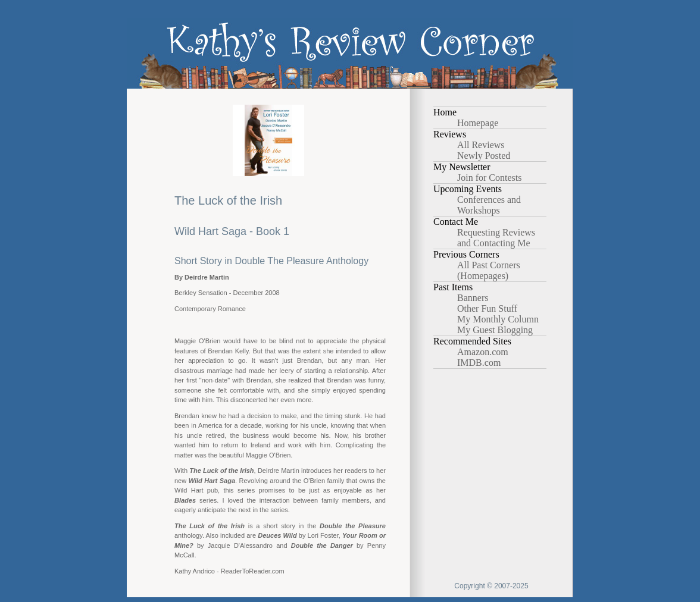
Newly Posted (484, 156)
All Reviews (481, 145)
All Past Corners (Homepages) (489, 270)
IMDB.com (479, 363)
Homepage (478, 123)
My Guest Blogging (495, 330)
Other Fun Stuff (487, 308)
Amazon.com (483, 352)
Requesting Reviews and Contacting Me (496, 238)
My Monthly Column (498, 319)
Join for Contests (489, 178)
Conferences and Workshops (489, 205)
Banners (473, 298)
